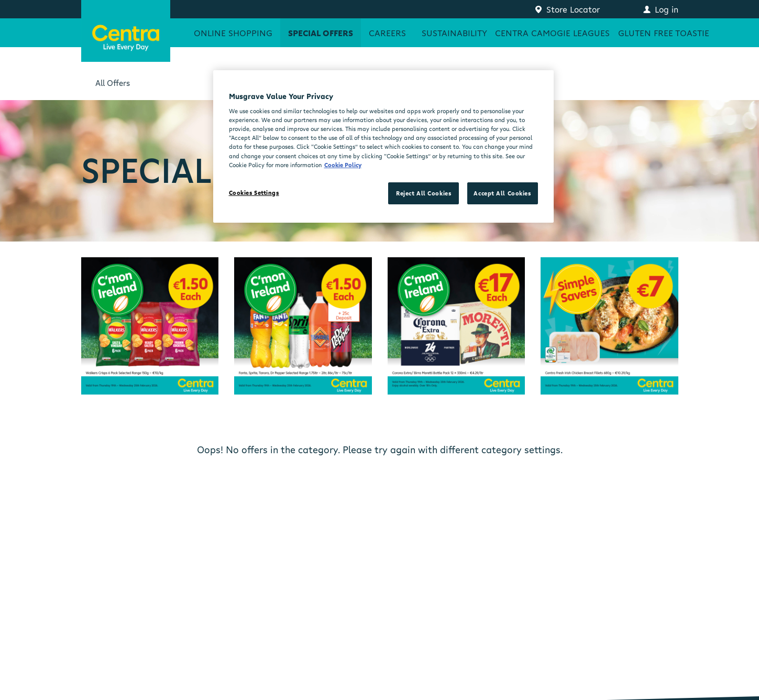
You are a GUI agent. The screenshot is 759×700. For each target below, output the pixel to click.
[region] (383, 146)
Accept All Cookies (502, 193)
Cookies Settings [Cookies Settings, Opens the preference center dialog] (254, 193)
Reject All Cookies (423, 193)
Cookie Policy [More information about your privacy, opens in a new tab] (343, 165)
